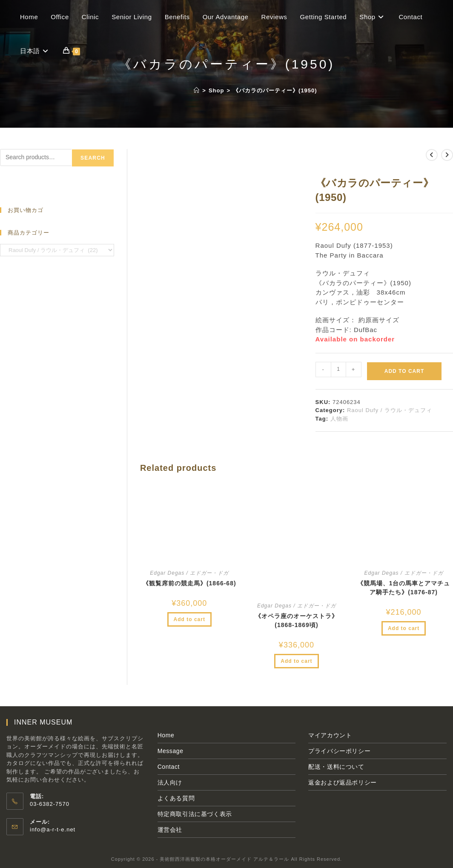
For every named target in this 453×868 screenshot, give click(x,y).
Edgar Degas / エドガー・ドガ (189, 573)
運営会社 (170, 830)
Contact (169, 767)
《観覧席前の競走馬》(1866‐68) (189, 583)
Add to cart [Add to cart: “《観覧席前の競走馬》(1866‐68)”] (189, 619)
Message (171, 751)
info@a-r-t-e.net (53, 829)
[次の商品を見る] (447, 155)
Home (166, 735)
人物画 (339, 419)
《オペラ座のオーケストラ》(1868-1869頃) (297, 620)
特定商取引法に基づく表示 (195, 814)
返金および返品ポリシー (343, 782)
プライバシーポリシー (339, 751)
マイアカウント (330, 735)
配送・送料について (336, 767)
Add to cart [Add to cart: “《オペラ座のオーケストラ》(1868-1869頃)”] (296, 661)
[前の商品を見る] (432, 155)
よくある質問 (176, 798)
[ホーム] (197, 90)
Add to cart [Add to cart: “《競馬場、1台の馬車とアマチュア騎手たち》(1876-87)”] (404, 628)
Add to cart (404, 371)
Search (93, 158)
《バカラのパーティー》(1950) (275, 90)
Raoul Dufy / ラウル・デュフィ (390, 410)
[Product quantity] (338, 370)
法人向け (170, 782)
